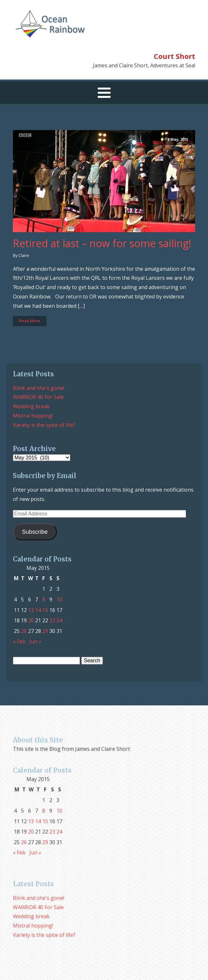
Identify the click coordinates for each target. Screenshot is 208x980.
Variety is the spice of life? (44, 425)
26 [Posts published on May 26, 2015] (24, 631)
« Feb (19, 641)
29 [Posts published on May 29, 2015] (45, 631)
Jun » (35, 641)
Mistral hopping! (33, 416)
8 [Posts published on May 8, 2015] (44, 599)
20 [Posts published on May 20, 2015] (31, 620)
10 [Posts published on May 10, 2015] (59, 599)
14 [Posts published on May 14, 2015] (38, 610)
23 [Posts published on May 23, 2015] (52, 620)
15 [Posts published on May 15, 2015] (45, 610)
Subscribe (35, 532)
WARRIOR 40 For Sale (38, 397)
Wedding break (31, 406)
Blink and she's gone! (39, 388)
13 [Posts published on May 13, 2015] (31, 610)
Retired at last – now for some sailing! (102, 243)
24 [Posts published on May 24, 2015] (59, 620)
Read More (30, 321)
